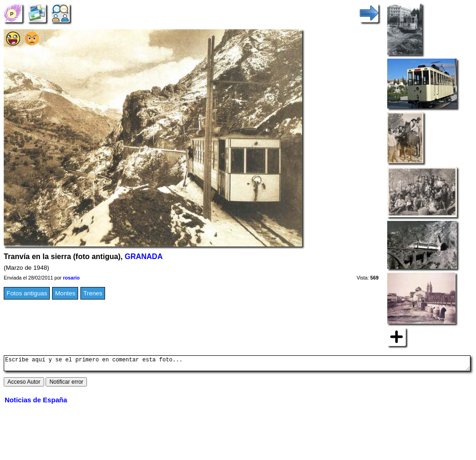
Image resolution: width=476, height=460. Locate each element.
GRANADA (144, 257)
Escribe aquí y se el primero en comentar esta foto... (237, 365)
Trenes (93, 293)
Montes (65, 293)
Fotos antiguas (27, 293)
